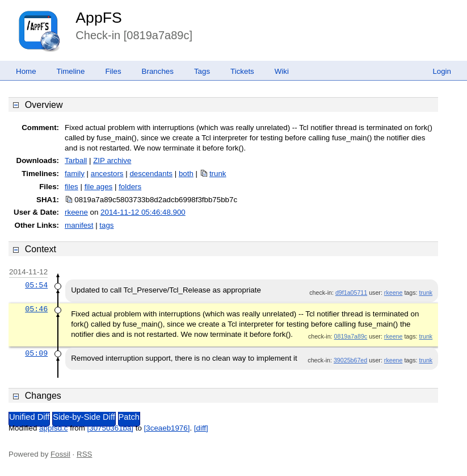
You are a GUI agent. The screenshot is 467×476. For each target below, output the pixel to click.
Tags (202, 71)
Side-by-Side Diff (84, 417)
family (75, 174)
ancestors (107, 174)
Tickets (242, 71)
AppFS (99, 18)
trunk (218, 174)
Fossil (60, 454)
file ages (99, 187)
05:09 (36, 353)
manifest (79, 225)
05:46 (36, 309)
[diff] (201, 428)
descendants (151, 174)
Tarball (76, 160)
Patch (129, 417)
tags (106, 225)
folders (130, 187)
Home (26, 71)
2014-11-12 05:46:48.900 (143, 212)
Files (113, 71)
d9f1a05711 (351, 293)
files (71, 187)
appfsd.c (53, 428)
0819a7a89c (351, 336)
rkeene (76, 212)
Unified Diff (29, 417)
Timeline (71, 71)
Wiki (282, 71)
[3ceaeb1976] (167, 428)
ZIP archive (112, 160)
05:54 (36, 285)
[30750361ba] (111, 428)
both (186, 174)
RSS (84, 454)
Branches (158, 71)
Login (442, 71)
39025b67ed (350, 360)
